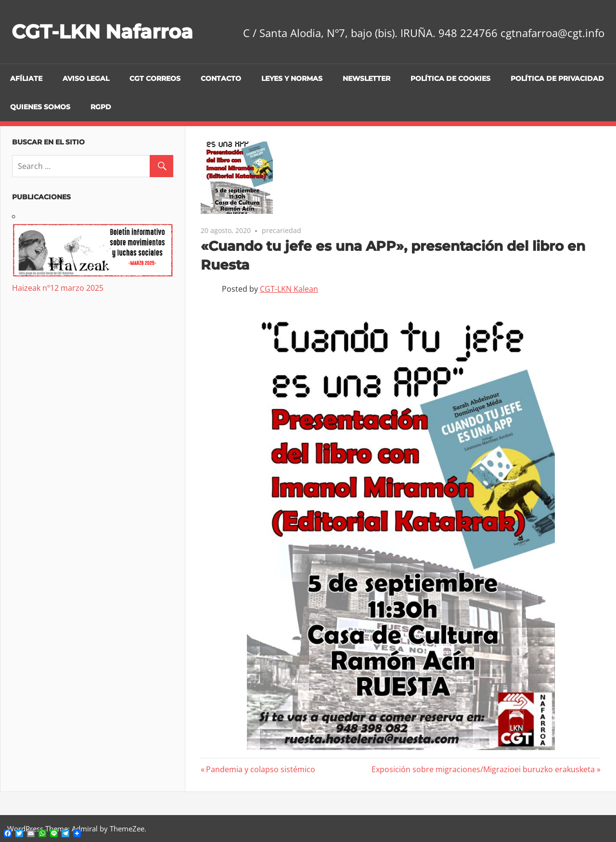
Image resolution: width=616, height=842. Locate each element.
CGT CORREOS (155, 78)
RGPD (101, 107)
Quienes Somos (40, 107)
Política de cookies (450, 78)
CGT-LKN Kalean (289, 289)
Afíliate (26, 78)
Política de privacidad (557, 78)
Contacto (221, 78)
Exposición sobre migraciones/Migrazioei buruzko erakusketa (483, 769)
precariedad (282, 230)
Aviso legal (86, 78)
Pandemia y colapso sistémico (260, 769)
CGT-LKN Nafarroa (102, 32)
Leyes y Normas (292, 78)
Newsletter (366, 78)
